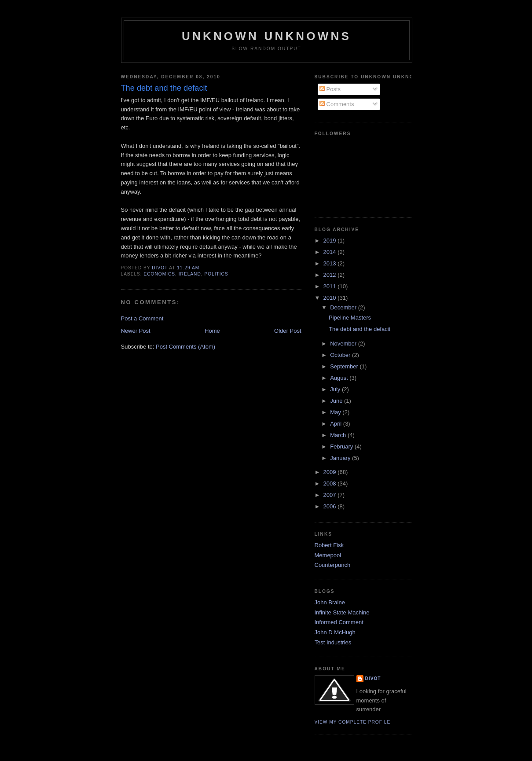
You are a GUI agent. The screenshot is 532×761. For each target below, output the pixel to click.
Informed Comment (339, 622)
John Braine (330, 602)
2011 (331, 286)
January (341, 458)
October (341, 355)
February (342, 447)
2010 (331, 298)
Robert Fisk (329, 545)
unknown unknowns (266, 36)
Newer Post (136, 331)
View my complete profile (353, 722)
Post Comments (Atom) (185, 347)
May (336, 412)
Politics (216, 274)
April (337, 424)
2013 (331, 263)
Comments (337, 104)
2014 (331, 252)
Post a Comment (142, 318)
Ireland (190, 274)
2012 (331, 275)
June (337, 401)
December (344, 307)
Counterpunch (333, 565)
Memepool (328, 555)
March (339, 435)
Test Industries (333, 642)
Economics (160, 274)
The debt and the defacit (360, 329)
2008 (331, 483)
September (345, 366)
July (336, 389)
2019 (331, 241)
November (344, 344)
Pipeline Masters (350, 318)
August (340, 378)
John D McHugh (335, 632)
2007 (331, 495)
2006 (331, 506)
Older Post (288, 331)
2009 (331, 472)
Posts (330, 89)
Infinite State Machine (342, 612)
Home (212, 331)
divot (373, 678)
